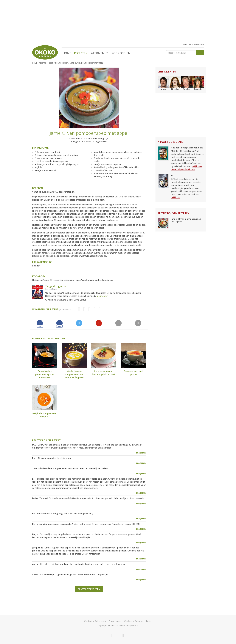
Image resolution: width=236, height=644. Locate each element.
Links (149, 621)
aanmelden (199, 45)
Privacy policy (115, 621)
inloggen (187, 45)
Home (67, 53)
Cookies (128, 621)
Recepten (81, 53)
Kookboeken (121, 53)
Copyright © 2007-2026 (109, 626)
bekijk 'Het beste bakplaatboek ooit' (186, 168)
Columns (139, 621)
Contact (88, 621)
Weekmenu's (100, 53)
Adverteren (100, 621)
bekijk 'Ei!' (175, 197)
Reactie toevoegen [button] (89, 589)
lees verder (102, 296)
